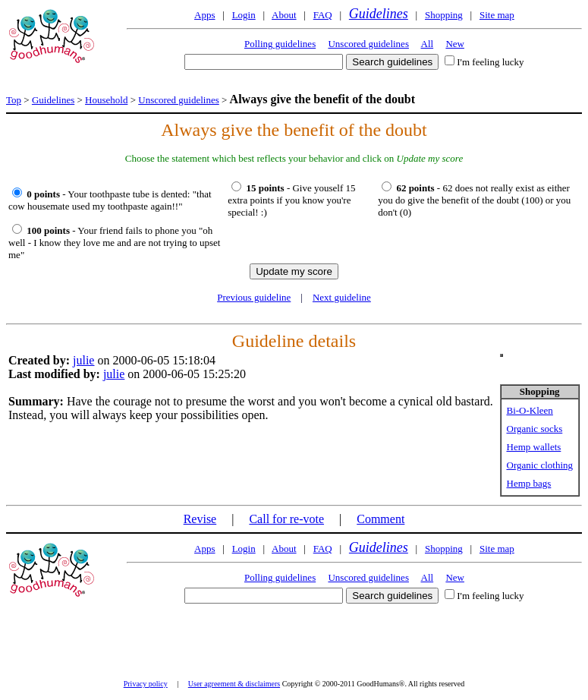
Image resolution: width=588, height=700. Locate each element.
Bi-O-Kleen (530, 410)
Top (14, 100)
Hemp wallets (534, 447)
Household (106, 100)
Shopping (444, 15)
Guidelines (379, 14)
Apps (204, 15)
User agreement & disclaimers (234, 684)
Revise (200, 519)
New (455, 44)
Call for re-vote (286, 519)
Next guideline (342, 297)
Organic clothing (540, 465)
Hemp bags (529, 483)
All (428, 44)
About (284, 15)
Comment (380, 519)
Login (244, 15)
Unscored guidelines (368, 44)
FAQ (323, 15)
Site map (497, 15)
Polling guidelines (280, 44)
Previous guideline (254, 297)
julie (83, 360)
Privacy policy (146, 684)
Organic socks (535, 429)
